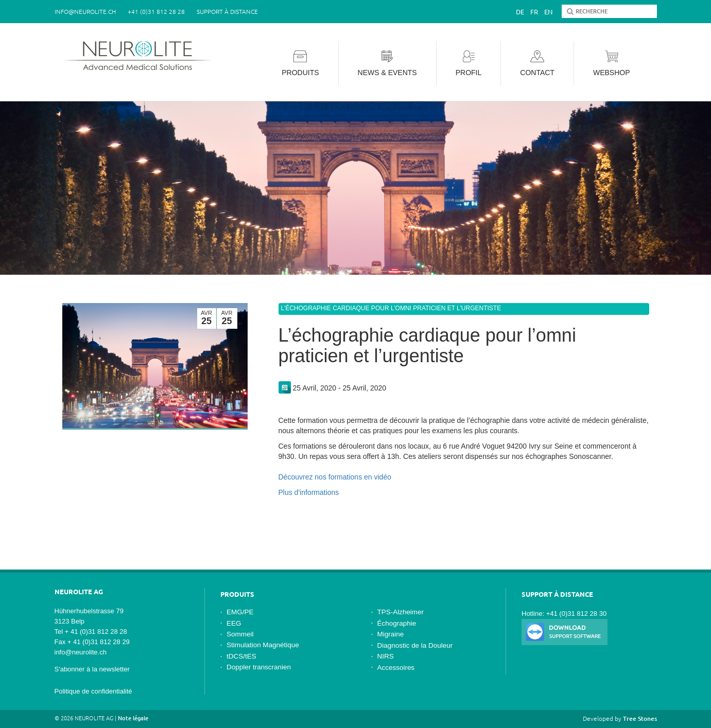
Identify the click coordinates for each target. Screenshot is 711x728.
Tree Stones (640, 718)
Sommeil (240, 634)
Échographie (397, 623)
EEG (234, 623)
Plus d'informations (309, 492)
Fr (534, 12)
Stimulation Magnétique (263, 645)
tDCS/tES (241, 656)
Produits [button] (300, 64)
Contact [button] (537, 64)
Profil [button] (469, 64)
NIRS (386, 656)
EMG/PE (240, 612)
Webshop (612, 64)
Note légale (133, 718)
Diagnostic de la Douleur (415, 645)
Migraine (391, 634)
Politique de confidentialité (93, 691)
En (548, 12)
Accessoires (396, 668)
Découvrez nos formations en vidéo (335, 477)
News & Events (387, 64)
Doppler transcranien (259, 667)
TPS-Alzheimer (401, 612)
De (520, 12)
